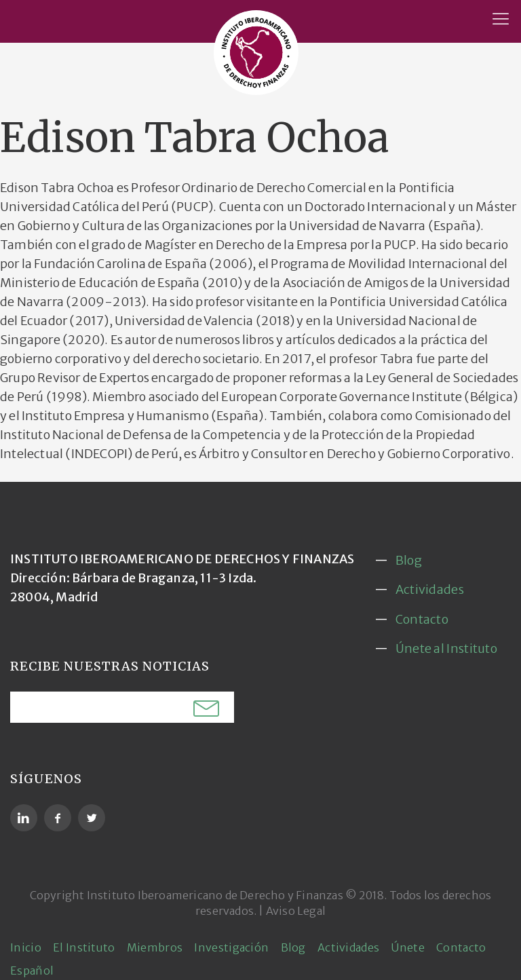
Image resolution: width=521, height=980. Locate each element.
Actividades (430, 589)
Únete (408, 947)
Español (32, 970)
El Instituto (84, 947)
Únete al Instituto (446, 648)
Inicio (26, 947)
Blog (409, 560)
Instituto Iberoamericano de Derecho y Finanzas (215, 895)
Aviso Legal (296, 911)
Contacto (422, 619)
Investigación (231, 947)
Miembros (155, 947)
